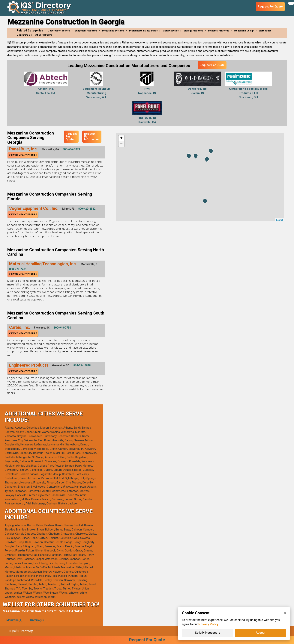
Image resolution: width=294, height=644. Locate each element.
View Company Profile (23, 155)
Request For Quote (212, 65)
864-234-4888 (82, 365)
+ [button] (121, 138)
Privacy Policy (208, 624)
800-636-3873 (71, 149)
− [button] (121, 144)
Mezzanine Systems (113, 31)
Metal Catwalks (171, 31)
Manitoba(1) (14, 620)
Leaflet (279, 220)
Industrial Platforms (219, 31)
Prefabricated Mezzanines (143, 31)
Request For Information (92, 137)
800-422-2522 (87, 209)
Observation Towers (59, 31)
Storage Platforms (193, 31)
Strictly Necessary (208, 633)
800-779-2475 (18, 269)
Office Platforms (43, 35)
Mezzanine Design (244, 31)
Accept (261, 633)
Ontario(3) (37, 620)
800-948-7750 (62, 328)
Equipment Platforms (86, 31)
